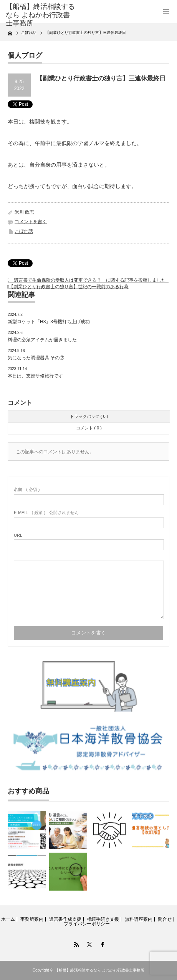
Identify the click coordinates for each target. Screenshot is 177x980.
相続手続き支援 (103, 919)
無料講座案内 (139, 919)
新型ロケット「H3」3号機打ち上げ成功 (49, 322)
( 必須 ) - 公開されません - (48, 513)
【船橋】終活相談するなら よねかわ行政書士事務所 (100, 970)
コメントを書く (31, 222)
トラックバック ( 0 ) (89, 416)
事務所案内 (32, 919)
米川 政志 (24, 212)
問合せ (165, 919)
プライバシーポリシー (87, 924)
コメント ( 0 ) (89, 428)
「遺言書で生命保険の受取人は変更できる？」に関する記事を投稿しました (89, 280)
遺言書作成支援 (65, 919)
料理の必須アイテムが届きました (42, 340)
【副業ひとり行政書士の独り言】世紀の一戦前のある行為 (69, 287)
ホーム (8, 919)
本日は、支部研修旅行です (35, 376)
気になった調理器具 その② (36, 358)
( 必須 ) (27, 489)
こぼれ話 (24, 231)
